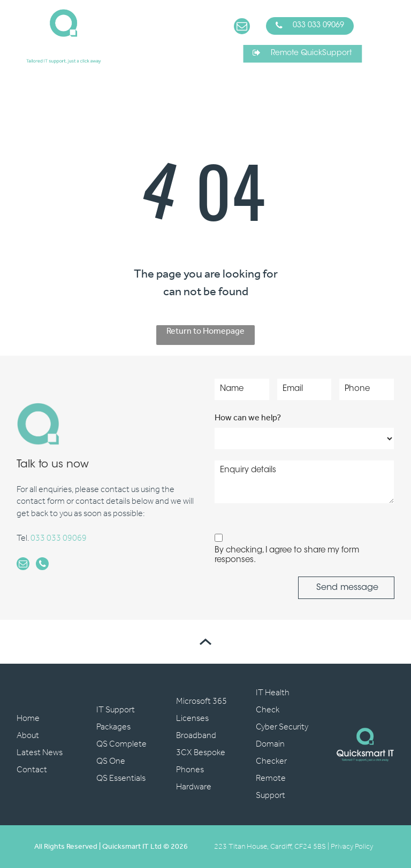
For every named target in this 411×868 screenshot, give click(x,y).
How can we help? (248, 418)
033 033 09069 (59, 538)
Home (28, 719)
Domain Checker (271, 753)
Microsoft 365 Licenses (201, 710)
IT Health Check (273, 701)
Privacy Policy (352, 847)
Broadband (196, 736)
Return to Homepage (205, 332)
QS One (111, 761)
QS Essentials (121, 778)
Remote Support (271, 787)
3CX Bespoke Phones (201, 761)
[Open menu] (386, 36)
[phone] (42, 565)
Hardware (194, 787)
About (28, 736)
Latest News (40, 753)
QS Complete (121, 744)
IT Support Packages (116, 719)
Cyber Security (282, 727)
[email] (242, 28)
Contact (32, 770)
